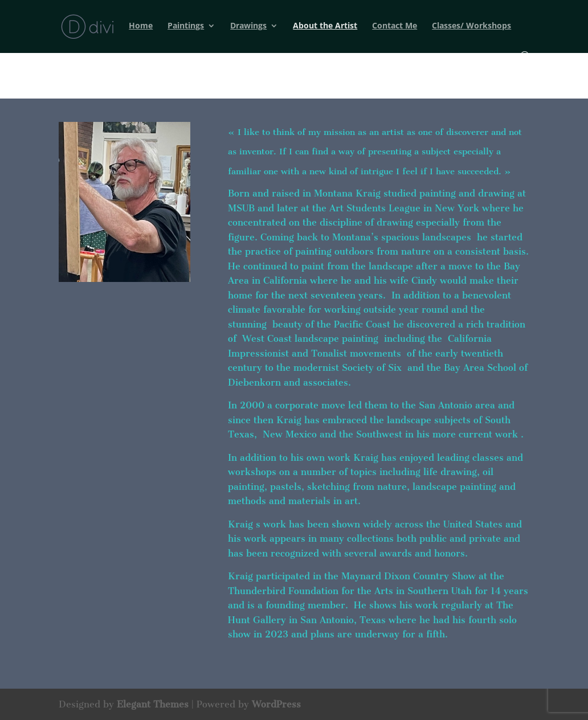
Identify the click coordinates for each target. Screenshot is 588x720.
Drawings (248, 26)
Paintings (186, 26)
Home (141, 26)
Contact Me (395, 26)
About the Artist (325, 26)
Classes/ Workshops (471, 26)
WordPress (276, 704)
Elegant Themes (153, 704)
